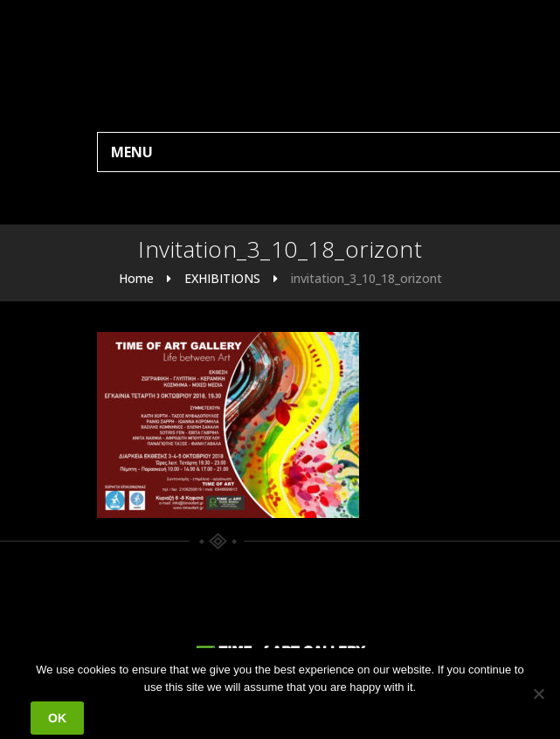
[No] (538, 694)
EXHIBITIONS (222, 278)
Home (136, 278)
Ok (57, 718)
